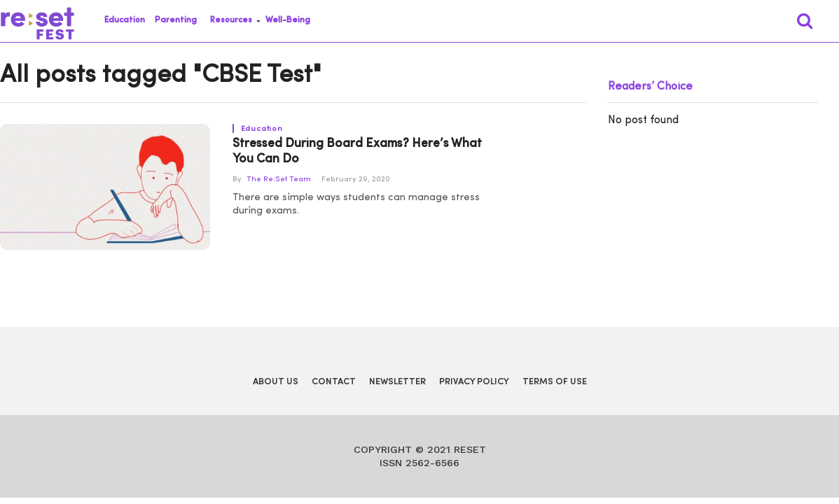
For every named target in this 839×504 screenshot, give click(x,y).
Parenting (176, 20)
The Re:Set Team (279, 180)
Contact (334, 382)
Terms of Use (555, 382)
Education (125, 20)
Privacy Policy (474, 382)
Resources (231, 20)
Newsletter (397, 382)
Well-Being (288, 20)
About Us (276, 382)
